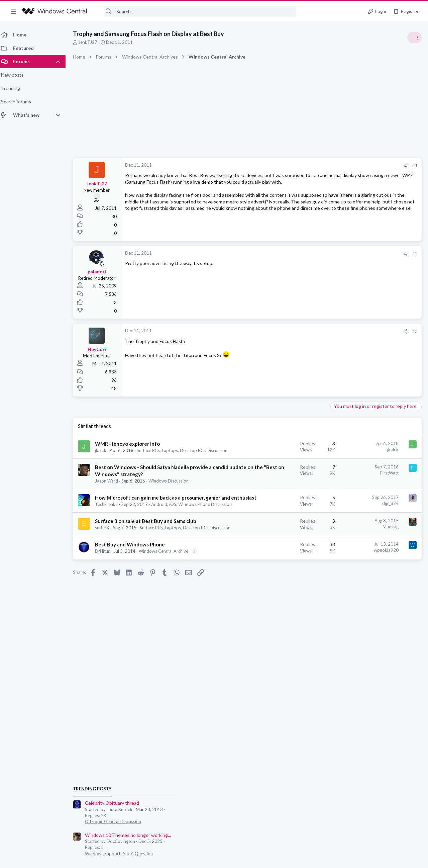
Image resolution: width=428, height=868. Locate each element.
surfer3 (106, 567)
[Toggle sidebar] (414, 37)
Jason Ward (111, 494)
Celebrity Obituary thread (360, 376)
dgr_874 (283, 522)
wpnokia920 (279, 596)
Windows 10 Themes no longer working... (376, 408)
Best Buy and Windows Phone (134, 590)
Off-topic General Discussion (361, 395)
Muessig (283, 559)
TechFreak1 (111, 530)
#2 (308, 254)
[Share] (298, 166)
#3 (308, 331)
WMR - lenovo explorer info (131, 444)
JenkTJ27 (92, 42)
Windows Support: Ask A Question (367, 427)
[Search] (196, 12)
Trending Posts (340, 362)
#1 (308, 166)
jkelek (105, 450)
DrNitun (107, 597)
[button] (13, 11)
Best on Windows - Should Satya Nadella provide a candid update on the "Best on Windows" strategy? (140, 480)
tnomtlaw (411, 483)
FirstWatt (282, 479)
